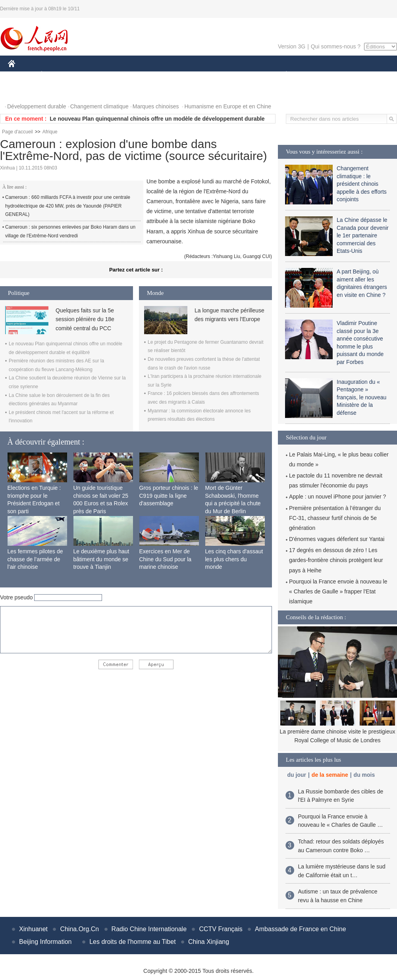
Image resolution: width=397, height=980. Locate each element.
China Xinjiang (209, 942)
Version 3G (292, 46)
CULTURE (196, 75)
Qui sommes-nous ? (336, 46)
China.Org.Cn (79, 929)
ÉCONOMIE (56, 75)
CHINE (22, 75)
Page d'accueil (17, 132)
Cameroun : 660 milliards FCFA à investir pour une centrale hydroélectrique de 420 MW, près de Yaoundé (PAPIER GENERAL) (68, 206)
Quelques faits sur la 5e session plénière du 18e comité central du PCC (85, 319)
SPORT (314, 75)
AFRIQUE (126, 75)
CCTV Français (221, 929)
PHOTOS (24, 91)
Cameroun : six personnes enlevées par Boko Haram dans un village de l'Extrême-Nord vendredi (70, 231)
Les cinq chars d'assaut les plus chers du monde (234, 559)
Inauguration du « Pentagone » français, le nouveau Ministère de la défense (361, 397)
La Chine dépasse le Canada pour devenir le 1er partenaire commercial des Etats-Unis (363, 235)
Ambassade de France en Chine (300, 929)
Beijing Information (45, 942)
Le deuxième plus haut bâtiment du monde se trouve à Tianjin (101, 559)
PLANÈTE (282, 75)
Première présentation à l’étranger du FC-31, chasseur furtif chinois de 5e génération (335, 518)
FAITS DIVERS (239, 75)
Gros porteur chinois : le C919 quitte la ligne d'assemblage (169, 496)
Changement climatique (99, 106)
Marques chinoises (156, 106)
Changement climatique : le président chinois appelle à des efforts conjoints (362, 184)
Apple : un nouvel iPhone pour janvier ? (337, 497)
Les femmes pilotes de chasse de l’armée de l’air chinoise (35, 559)
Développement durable (37, 106)
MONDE (92, 75)
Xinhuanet (33, 929)
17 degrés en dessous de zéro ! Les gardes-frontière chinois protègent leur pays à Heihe (336, 560)
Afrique (50, 132)
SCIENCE (161, 75)
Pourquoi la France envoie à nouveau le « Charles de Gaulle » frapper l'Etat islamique (338, 591)
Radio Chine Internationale (149, 929)
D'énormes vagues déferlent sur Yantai (337, 539)
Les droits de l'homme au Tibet (132, 942)
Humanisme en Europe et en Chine (228, 106)
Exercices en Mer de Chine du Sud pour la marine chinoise (166, 559)
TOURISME (348, 75)
